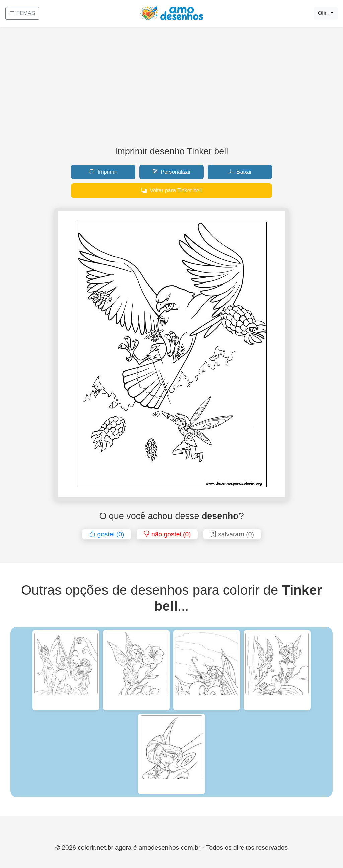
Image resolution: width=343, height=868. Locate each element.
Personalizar (171, 172)
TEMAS (22, 13)
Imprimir (103, 172)
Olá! (324, 13)
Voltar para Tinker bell (171, 191)
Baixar (240, 172)
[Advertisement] (171, 89)
